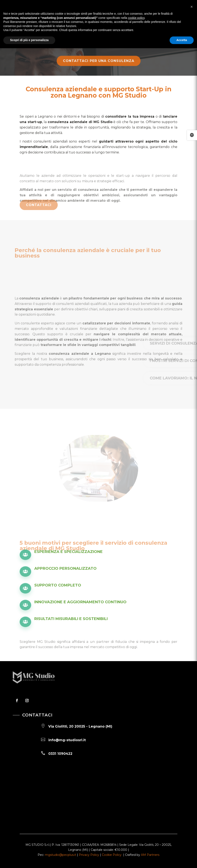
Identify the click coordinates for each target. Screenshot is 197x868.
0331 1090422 (60, 754)
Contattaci (39, 208)
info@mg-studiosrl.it (67, 740)
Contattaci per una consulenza (99, 64)
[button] (192, 7)
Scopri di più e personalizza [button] (29, 40)
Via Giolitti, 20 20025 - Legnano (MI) (80, 726)
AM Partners (150, 855)
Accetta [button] (182, 40)
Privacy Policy (89, 855)
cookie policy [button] (136, 18)
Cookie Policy (112, 855)
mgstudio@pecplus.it (61, 855)
